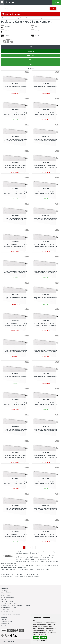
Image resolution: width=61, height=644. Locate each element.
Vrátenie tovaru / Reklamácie (9, 607)
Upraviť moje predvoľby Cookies (11, 615)
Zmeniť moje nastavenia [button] (40, 640)
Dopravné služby (6, 592)
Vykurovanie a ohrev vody (12, 18)
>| (37, 547)
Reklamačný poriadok (7, 598)
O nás (3, 594)
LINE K (36, 18)
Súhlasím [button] (36, 637)
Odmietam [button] (43, 637)
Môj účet (4, 620)
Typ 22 (42, 18)
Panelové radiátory (27, 18)
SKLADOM (31, 68)
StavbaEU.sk (13, 642)
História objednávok (7, 622)
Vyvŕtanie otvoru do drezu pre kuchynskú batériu (15, 605)
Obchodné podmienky (7, 602)
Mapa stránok (5, 609)
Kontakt (4, 600)
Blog (3, 613)
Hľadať (53, 8)
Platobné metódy (6, 596)
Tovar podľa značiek (7, 611)
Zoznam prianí (5, 624)
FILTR (31, 47)
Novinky (3, 626)
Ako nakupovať (6, 590)
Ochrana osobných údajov (9, 603)
